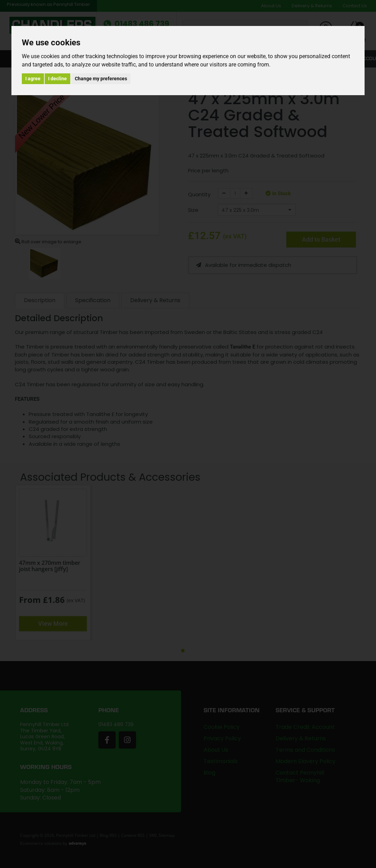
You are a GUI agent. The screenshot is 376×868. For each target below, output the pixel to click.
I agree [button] (33, 79)
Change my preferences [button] (101, 79)
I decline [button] (57, 79)
